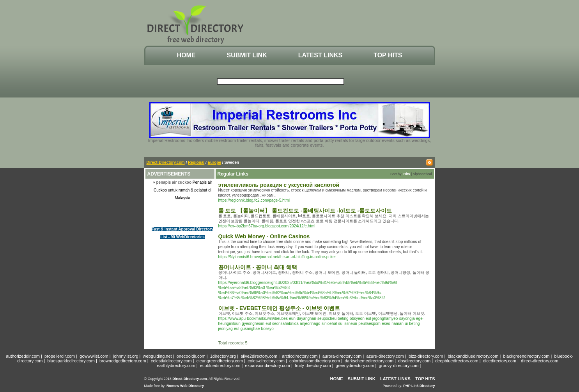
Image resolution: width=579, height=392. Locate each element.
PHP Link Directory (419, 386)
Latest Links (320, 55)
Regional (196, 162)
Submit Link (247, 55)
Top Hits (388, 55)
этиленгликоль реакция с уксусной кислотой (279, 185)
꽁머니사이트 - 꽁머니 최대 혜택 (258, 267)
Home (186, 55)
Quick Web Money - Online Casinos (264, 236)
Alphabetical (422, 174)
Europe (214, 162)
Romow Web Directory (185, 386)
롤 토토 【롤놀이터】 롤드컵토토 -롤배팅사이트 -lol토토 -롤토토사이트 (305, 211)
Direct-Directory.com (166, 162)
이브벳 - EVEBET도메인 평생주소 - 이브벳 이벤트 (279, 308)
